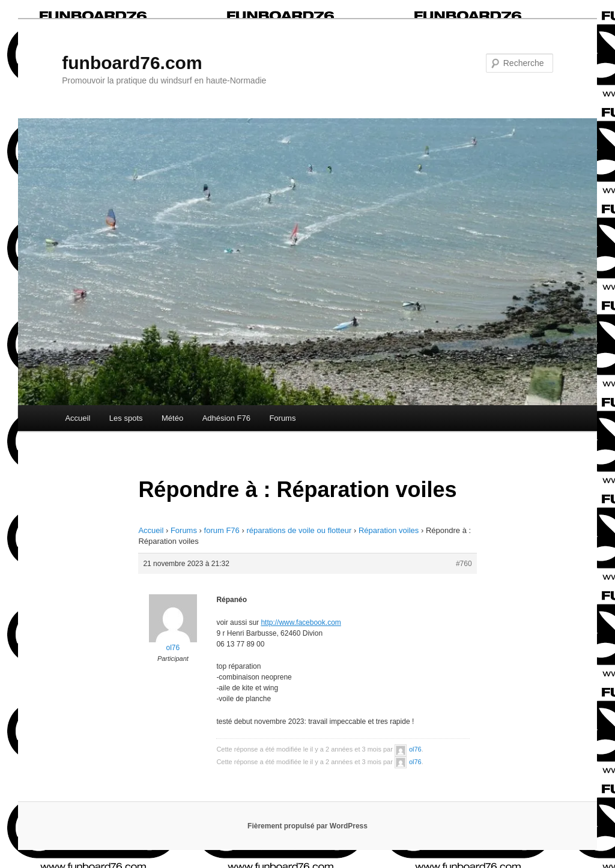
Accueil (77, 418)
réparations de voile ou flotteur (299, 530)
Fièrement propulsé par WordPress (307, 826)
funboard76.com (132, 63)
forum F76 (222, 530)
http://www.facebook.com (301, 622)
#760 (464, 564)
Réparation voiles (389, 530)
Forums (282, 418)
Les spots (126, 418)
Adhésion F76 (226, 418)
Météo (172, 418)
